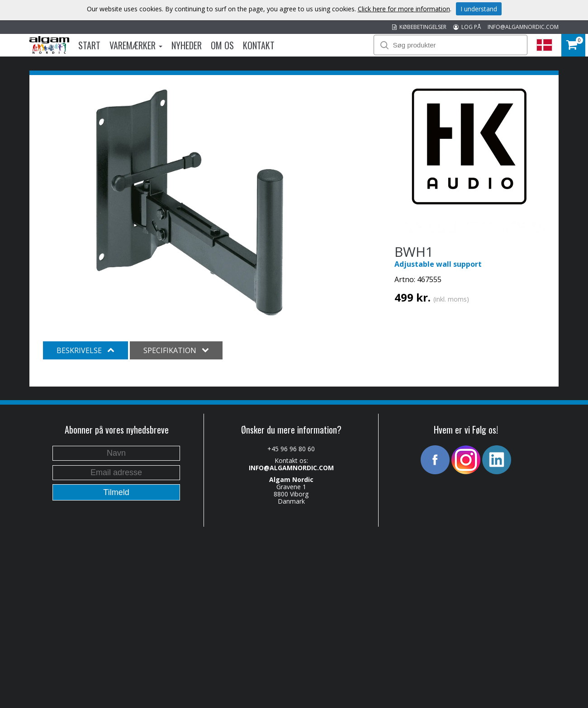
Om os (222, 45)
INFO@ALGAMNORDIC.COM (523, 27)
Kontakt (259, 45)
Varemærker (136, 45)
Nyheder (187, 45)
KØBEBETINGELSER (419, 27)
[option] (190, 203)
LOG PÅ (467, 27)
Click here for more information (404, 9)
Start (89, 45)
